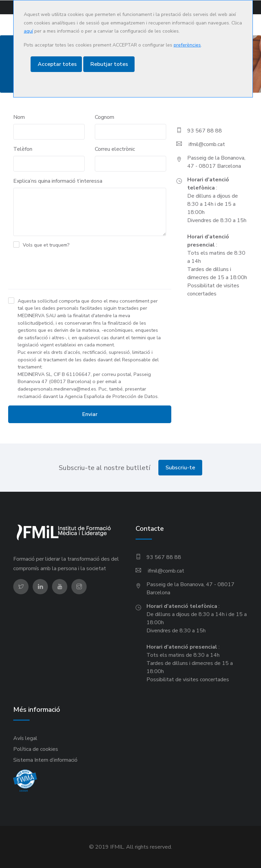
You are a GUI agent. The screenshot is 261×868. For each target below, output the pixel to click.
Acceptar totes (57, 64)
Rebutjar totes (109, 64)
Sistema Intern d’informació (45, 760)
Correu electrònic (115, 149)
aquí (28, 31)
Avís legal (25, 738)
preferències (187, 45)
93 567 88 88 (205, 131)
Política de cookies (36, 749)
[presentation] (60, 270)
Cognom (105, 117)
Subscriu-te (180, 468)
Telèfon (23, 149)
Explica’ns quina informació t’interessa (58, 181)
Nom (19, 117)
